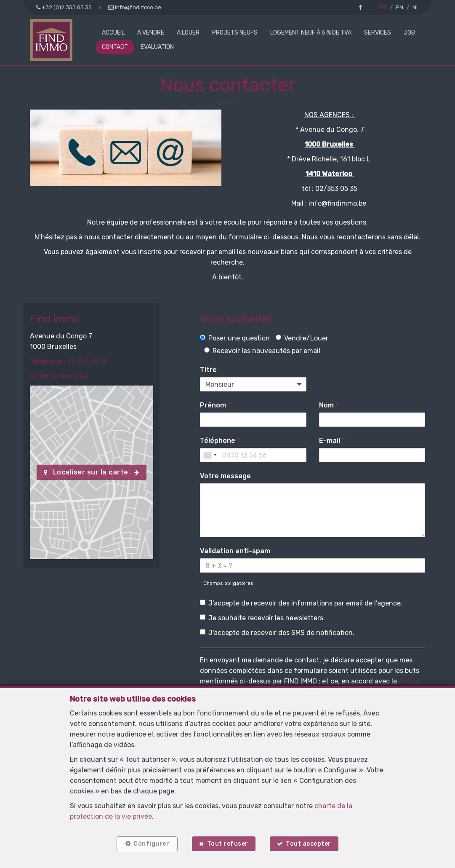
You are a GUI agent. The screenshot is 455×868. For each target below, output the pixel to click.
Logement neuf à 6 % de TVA (311, 33)
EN (400, 7)
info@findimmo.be (59, 376)
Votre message (225, 476)
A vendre (151, 33)
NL (416, 7)
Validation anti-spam (235, 551)
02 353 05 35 (88, 361)
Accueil (113, 33)
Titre (208, 370)
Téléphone (220, 441)
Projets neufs (235, 33)
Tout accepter (309, 844)
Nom (329, 405)
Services (378, 33)
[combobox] (210, 455)
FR (383, 7)
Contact (115, 47)
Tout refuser (228, 844)
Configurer (151, 844)
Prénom (215, 405)
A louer (188, 33)
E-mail (332, 441)
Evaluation (157, 47)
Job (409, 33)
